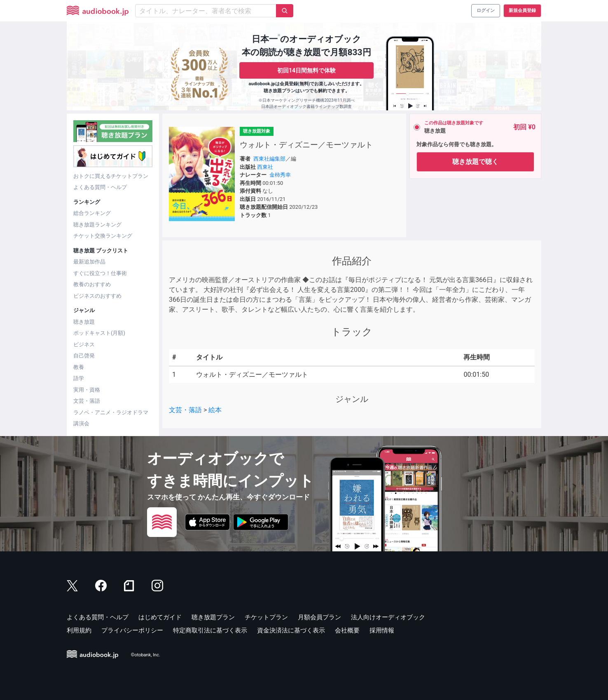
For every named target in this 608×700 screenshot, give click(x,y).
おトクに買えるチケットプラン (111, 176)
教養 (79, 367)
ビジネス (84, 344)
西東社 (265, 167)
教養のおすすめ (92, 284)
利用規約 (79, 630)
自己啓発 (84, 356)
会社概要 (347, 630)
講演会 (81, 423)
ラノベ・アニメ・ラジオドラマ (111, 412)
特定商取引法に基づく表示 (210, 630)
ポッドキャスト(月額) (99, 333)
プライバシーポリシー (132, 630)
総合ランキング (92, 213)
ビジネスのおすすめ (97, 296)
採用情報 (382, 630)
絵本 (215, 410)
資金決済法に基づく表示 (291, 630)
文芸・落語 (87, 401)
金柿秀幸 (280, 175)
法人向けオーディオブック (388, 617)
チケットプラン (266, 617)
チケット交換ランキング (103, 236)
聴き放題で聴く (475, 162)
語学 (79, 378)
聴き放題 (84, 322)
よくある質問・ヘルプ (100, 187)
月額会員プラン (319, 617)
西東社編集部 (269, 159)
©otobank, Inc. (146, 655)
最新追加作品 (89, 262)
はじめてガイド (160, 617)
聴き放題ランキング (97, 225)
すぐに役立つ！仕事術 (100, 273)
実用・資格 (87, 390)
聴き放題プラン (213, 617)
